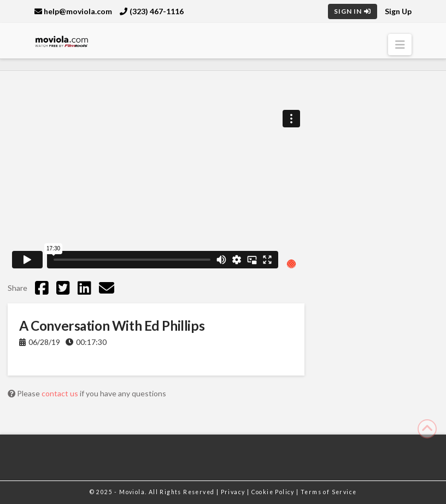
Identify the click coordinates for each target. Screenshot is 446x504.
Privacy (234, 492)
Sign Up (398, 11)
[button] (400, 45)
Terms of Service (328, 492)
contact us (61, 393)
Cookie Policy (274, 492)
